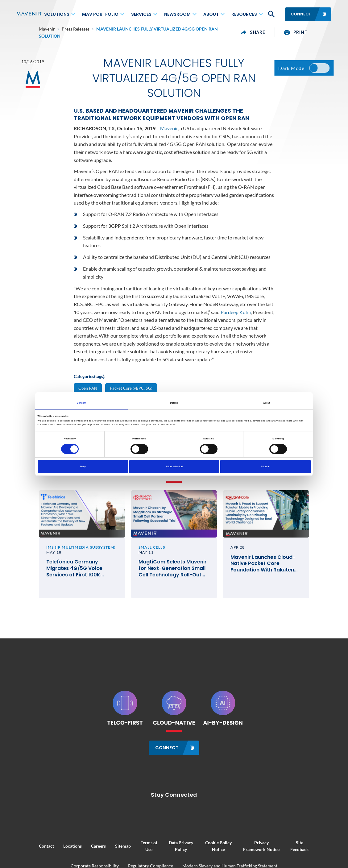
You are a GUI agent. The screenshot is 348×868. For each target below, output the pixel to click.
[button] (271, 14)
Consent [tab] (82, 403)
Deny (83, 466)
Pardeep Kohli (236, 311)
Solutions (57, 14)
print (318, 30)
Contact (24, 847)
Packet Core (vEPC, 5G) (131, 388)
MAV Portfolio (100, 14)
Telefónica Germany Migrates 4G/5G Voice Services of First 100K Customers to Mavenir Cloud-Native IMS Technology (61, 578)
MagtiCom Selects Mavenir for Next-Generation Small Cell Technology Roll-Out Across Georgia (169, 578)
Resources (244, 14)
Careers (76, 847)
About (211, 14)
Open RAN (88, 388)
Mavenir (169, 128)
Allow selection (174, 466)
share (276, 30)
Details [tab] (174, 403)
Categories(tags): (90, 376)
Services (141, 14)
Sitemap (100, 847)
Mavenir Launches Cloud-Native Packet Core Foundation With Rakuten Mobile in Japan (279, 573)
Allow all (265, 466)
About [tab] (267, 403)
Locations (50, 847)
